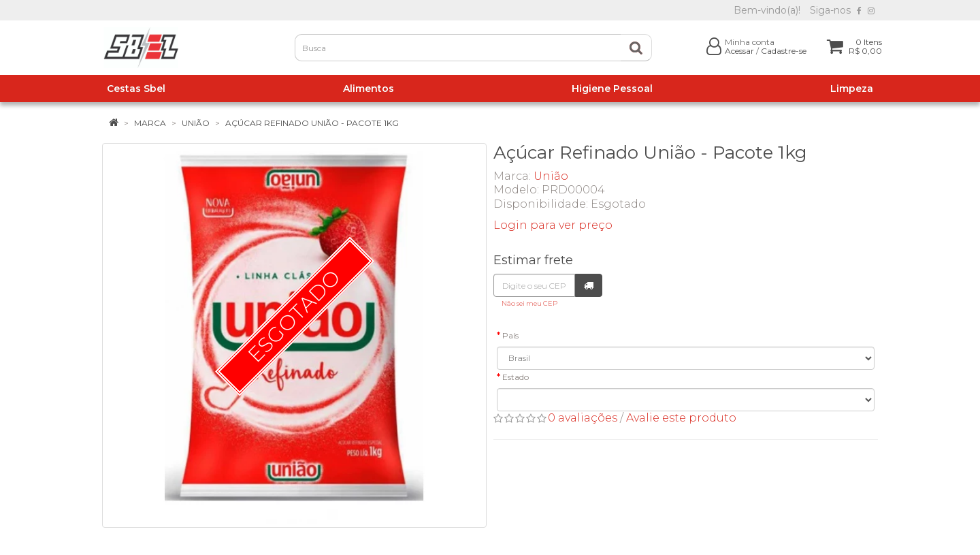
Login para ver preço (553, 225)
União (196, 123)
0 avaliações (583, 418)
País (510, 335)
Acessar (739, 51)
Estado (516, 377)
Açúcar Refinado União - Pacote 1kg (312, 123)
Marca (150, 123)
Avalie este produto (681, 418)
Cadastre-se (784, 51)
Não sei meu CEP (529, 303)
